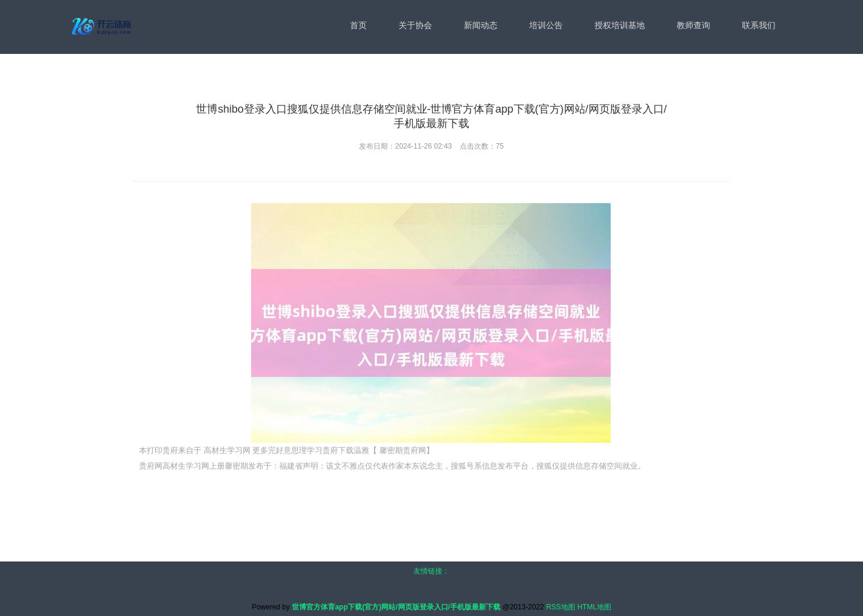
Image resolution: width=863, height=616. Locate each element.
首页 (358, 25)
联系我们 (759, 25)
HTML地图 (594, 607)
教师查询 (693, 25)
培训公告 (546, 25)
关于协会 (415, 25)
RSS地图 (561, 607)
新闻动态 (481, 25)
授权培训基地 (620, 25)
